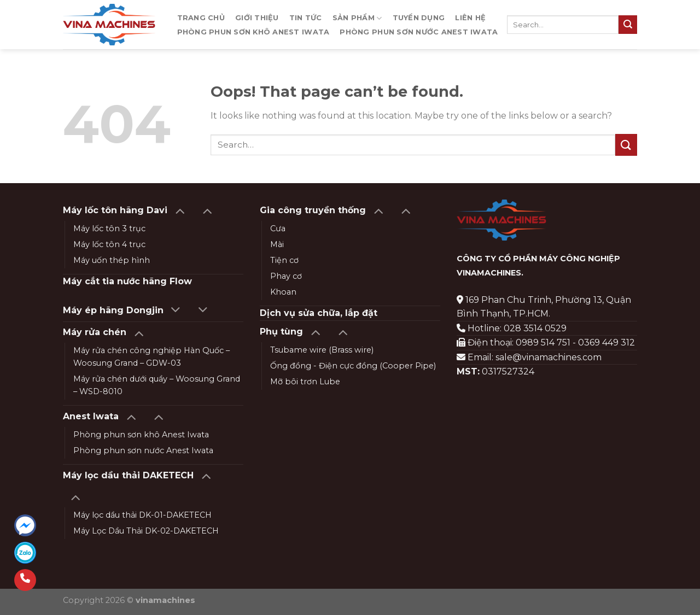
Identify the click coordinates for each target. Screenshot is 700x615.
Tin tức (306, 18)
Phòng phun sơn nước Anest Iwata (419, 32)
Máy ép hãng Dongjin (113, 310)
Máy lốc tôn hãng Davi (115, 210)
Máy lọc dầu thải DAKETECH (128, 475)
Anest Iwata (91, 416)
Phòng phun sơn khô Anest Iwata (253, 32)
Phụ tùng (281, 332)
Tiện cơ (284, 260)
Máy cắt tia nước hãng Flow (127, 281)
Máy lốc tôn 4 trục (109, 244)
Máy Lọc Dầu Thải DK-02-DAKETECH (146, 531)
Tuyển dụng (419, 18)
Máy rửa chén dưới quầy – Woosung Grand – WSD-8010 (157, 385)
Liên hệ (470, 18)
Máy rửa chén (95, 332)
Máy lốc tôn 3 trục (109, 229)
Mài (277, 244)
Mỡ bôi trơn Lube (305, 382)
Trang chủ (201, 18)
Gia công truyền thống (313, 210)
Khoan (283, 292)
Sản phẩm (357, 18)
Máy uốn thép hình (112, 260)
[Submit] (628, 25)
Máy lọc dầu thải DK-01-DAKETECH (142, 515)
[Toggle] (180, 210)
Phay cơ (286, 276)
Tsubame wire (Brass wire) (322, 350)
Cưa (278, 229)
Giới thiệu (257, 18)
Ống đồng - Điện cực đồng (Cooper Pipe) (353, 366)
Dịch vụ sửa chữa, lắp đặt (319, 313)
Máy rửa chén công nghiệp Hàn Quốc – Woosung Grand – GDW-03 (151, 357)
